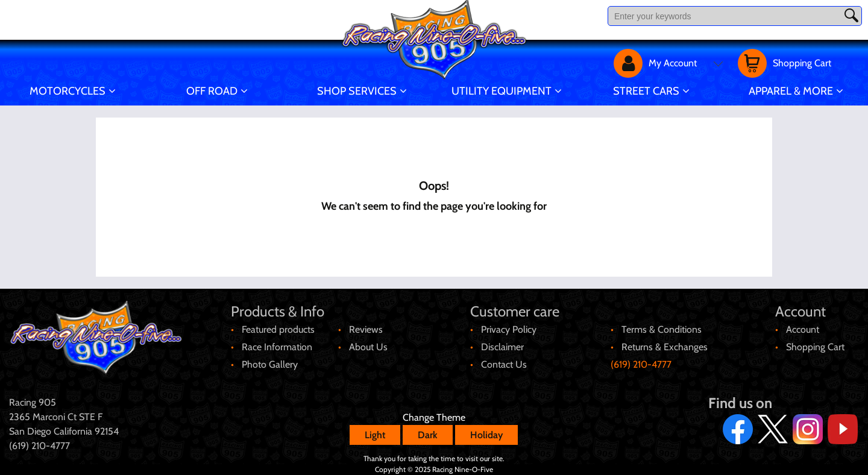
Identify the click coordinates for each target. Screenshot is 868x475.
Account (803, 329)
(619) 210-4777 (641, 364)
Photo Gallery (270, 364)
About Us (368, 347)
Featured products (278, 329)
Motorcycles (68, 91)
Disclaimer (502, 347)
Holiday (486, 435)
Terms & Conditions (662, 329)
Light (375, 435)
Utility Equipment (502, 91)
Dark (428, 435)
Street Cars (646, 91)
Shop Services (357, 91)
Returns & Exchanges (665, 347)
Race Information (277, 347)
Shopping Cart (815, 347)
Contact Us (504, 364)
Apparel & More (791, 91)
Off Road (212, 91)
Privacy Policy (509, 329)
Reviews (366, 329)
